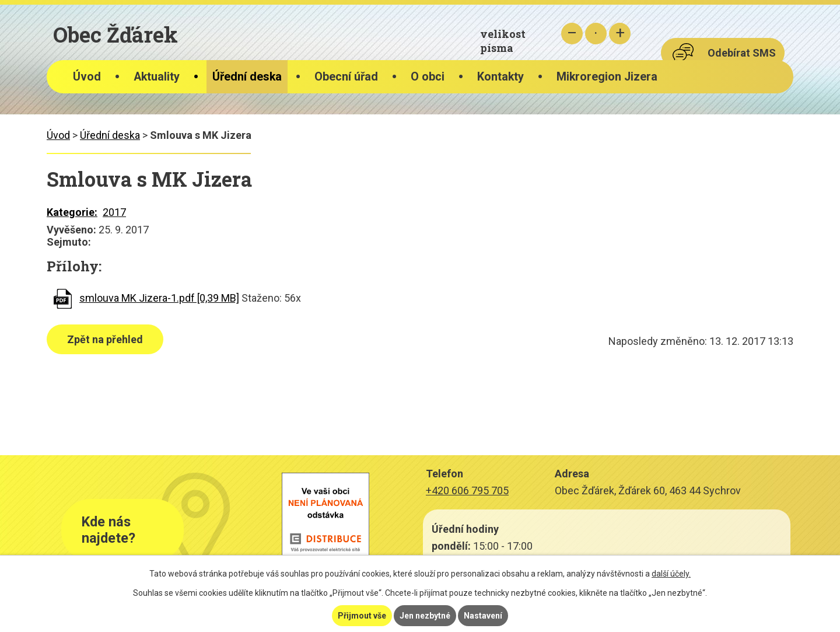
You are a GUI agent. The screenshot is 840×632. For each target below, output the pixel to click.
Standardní (596, 34)
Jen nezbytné (425, 616)
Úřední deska (247, 77)
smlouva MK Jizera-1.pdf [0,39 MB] (159, 298)
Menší (572, 34)
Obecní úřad (346, 77)
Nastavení (483, 616)
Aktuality (157, 77)
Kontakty (501, 77)
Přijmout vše (362, 616)
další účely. (671, 574)
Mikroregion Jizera (607, 77)
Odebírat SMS (742, 53)
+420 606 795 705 (467, 490)
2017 (114, 212)
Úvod (87, 77)
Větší (620, 34)
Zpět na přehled (105, 339)
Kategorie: (72, 212)
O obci (428, 77)
